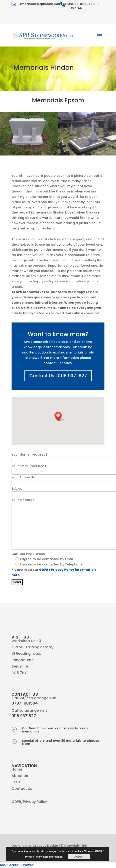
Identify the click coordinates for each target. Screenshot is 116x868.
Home (17, 769)
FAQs (16, 782)
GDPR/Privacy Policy (29, 802)
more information (52, 857)
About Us (20, 776)
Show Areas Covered (17, 865)
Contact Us (22, 789)
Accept (79, 857)
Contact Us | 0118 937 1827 (58, 376)
